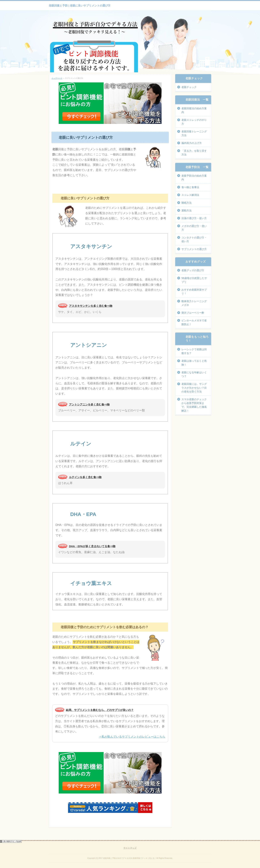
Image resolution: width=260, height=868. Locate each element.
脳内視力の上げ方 (192, 143)
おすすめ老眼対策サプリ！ (194, 292)
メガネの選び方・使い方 (194, 228)
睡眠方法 (187, 203)
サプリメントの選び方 (194, 249)
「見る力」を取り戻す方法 (194, 153)
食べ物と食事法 (190, 187)
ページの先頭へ (203, 837)
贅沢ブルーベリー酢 (193, 313)
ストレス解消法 (190, 195)
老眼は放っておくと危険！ (194, 363)
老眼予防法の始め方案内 (194, 178)
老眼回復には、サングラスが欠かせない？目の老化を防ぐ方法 (194, 388)
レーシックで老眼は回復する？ (194, 351)
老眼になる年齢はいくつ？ (194, 374)
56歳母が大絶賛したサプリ (194, 280)
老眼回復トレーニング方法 (194, 133)
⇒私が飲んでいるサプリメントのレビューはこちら (132, 737)
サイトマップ (130, 848)
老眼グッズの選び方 (193, 270)
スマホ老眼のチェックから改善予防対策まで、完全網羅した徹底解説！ (194, 405)
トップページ (57, 78)
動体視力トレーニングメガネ (194, 303)
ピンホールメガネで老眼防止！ (194, 322)
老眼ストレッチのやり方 (194, 122)
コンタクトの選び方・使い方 (194, 239)
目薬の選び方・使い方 (194, 218)
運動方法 (187, 210)
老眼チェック (189, 87)
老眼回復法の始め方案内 (194, 110)
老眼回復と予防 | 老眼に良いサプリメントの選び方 (80, 6)
